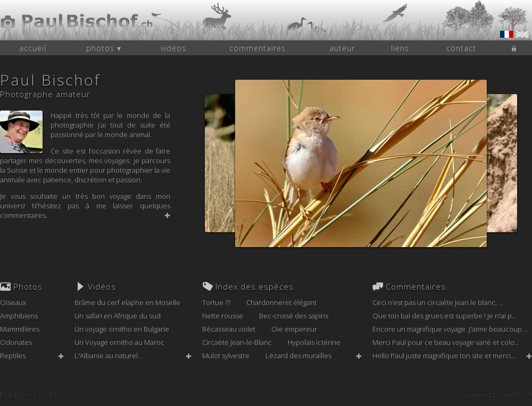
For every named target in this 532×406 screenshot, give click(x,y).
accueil (33, 48)
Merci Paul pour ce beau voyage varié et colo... (446, 342)
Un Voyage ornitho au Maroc (119, 342)
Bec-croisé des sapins (294, 316)
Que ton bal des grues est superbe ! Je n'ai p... (444, 316)
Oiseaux (13, 302)
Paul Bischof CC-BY (28, 395)
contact (461, 48)
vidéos (173, 48)
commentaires (257, 48)
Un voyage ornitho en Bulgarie (122, 329)
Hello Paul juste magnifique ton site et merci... (444, 356)
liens (400, 48)
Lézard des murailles (298, 356)
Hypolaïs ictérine (314, 342)
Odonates (16, 342)
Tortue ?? (216, 302)
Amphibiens (19, 316)
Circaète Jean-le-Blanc (237, 342)
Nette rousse (223, 316)
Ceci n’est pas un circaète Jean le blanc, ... (438, 302)
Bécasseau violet (229, 329)
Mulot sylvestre (226, 356)
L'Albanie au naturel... (109, 356)
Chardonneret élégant (281, 302)
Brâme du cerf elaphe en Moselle (127, 302)
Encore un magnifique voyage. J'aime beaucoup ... (450, 329)
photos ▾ (104, 48)
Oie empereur (294, 329)
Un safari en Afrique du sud (118, 316)
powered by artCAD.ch (498, 395)
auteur (342, 48)
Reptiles (13, 356)
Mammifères (20, 329)
